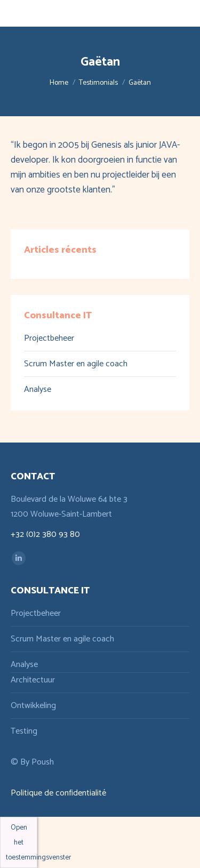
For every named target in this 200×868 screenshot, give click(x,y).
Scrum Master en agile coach (76, 364)
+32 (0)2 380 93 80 (45, 535)
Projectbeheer (49, 338)
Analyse (38, 389)
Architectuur (33, 680)
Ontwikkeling (33, 706)
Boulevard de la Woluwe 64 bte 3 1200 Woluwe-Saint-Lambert (69, 507)
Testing (24, 731)
